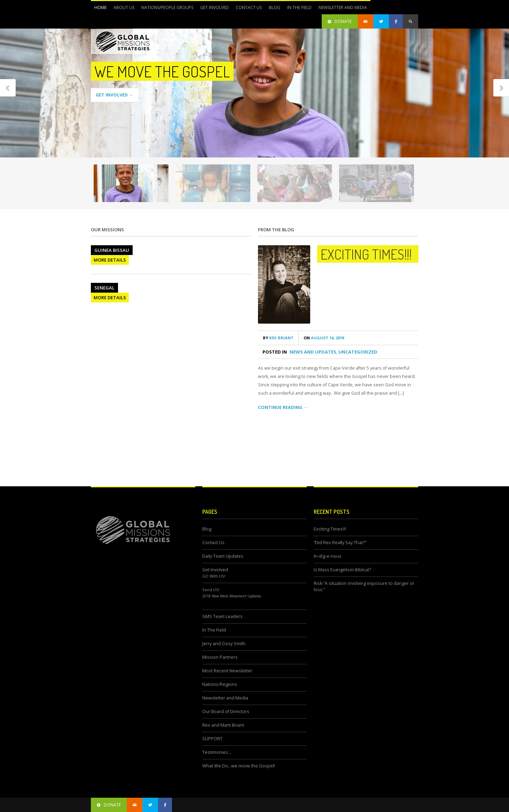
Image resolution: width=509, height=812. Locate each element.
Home (100, 7)
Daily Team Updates (223, 556)
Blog (275, 7)
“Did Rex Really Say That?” (340, 543)
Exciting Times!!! (366, 254)
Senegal (104, 288)
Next (501, 88)
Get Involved (213, 9)
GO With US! (214, 576)
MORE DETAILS (110, 260)
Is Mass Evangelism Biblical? (342, 570)
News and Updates (313, 352)
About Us (122, 9)
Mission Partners (220, 657)
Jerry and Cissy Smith (224, 644)
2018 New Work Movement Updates (232, 596)
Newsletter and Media (341, 9)
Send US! (211, 590)
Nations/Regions (220, 684)
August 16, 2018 (324, 338)
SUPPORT (212, 739)
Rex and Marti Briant (223, 725)
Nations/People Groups (166, 9)
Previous (8, 88)
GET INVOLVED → (115, 95)
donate (109, 805)
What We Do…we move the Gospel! (239, 766)
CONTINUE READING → (283, 407)
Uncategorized (358, 352)
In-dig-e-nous (328, 556)
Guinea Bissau (112, 250)
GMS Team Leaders (222, 616)
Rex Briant (278, 338)
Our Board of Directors (226, 712)
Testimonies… (217, 752)
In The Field (298, 9)
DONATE (340, 21)
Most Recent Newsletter (227, 671)
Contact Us (249, 7)
